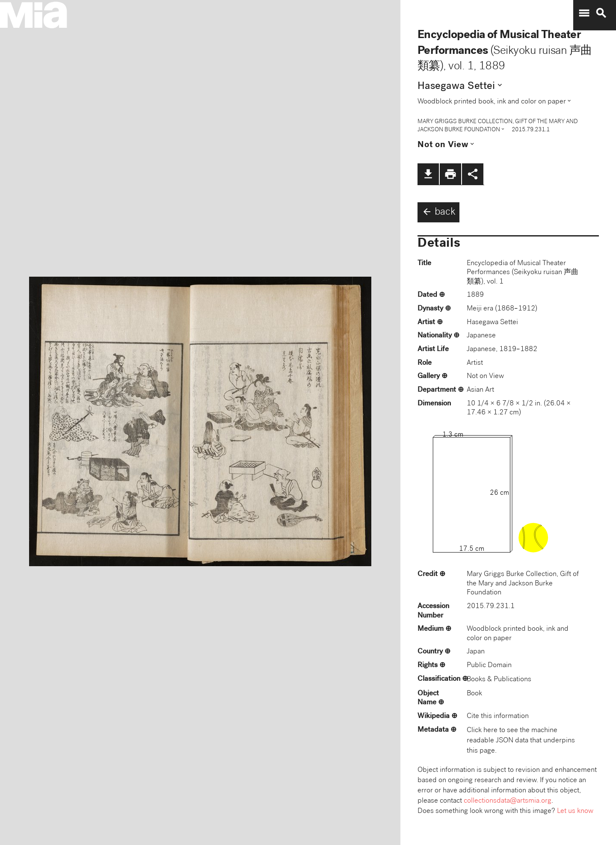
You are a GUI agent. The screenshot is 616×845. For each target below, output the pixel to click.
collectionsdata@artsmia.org (508, 801)
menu (584, 13)
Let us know (575, 811)
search (601, 13)
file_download (428, 174)
